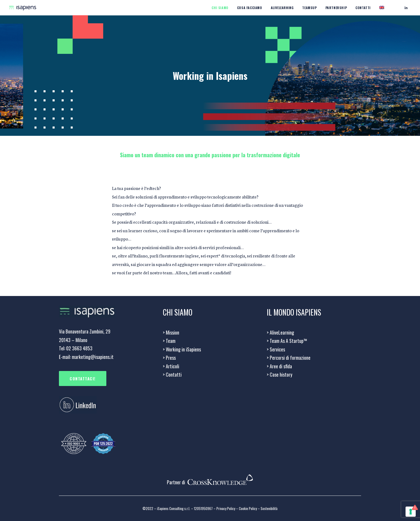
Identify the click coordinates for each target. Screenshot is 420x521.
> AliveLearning (280, 332)
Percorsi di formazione (289, 358)
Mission (171, 332)
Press (169, 358)
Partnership (336, 8)
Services (276, 349)
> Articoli (171, 366)
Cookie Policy (248, 508)
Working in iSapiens (182, 349)
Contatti (363, 8)
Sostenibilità (269, 508)
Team (169, 341)
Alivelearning (282, 8)
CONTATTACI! (83, 378)
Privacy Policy (226, 508)
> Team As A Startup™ (287, 341)
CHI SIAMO (220, 8)
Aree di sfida (279, 366)
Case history (280, 374)
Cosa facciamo (250, 8)
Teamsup (309, 8)
